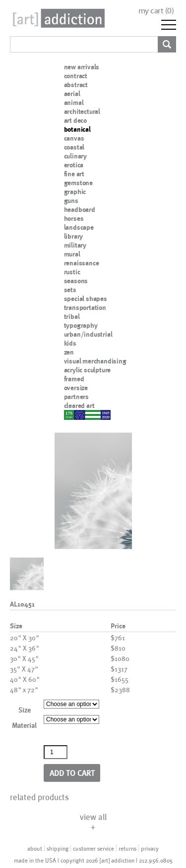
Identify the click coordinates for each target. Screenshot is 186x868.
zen (69, 352)
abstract (76, 85)
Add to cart (72, 773)
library (74, 236)
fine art (74, 174)
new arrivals (82, 67)
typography (81, 325)
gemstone (78, 183)
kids (70, 343)
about (35, 848)
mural (72, 254)
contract (76, 76)
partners (76, 397)
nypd (71, 414)
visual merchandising (95, 361)
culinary (75, 156)
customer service (93, 848)
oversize (76, 388)
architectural (82, 111)
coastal (74, 147)
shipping (58, 848)
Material (24, 725)
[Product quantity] (56, 752)
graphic (75, 192)
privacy (150, 848)
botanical (77, 129)
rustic (72, 272)
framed (74, 379)
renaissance (82, 263)
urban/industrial (88, 334)
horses (74, 218)
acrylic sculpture (88, 370)
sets (70, 290)
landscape (79, 227)
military (75, 245)
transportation (85, 307)
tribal (72, 316)
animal (74, 102)
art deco (75, 120)
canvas (74, 138)
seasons (76, 281)
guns (71, 201)
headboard (80, 209)
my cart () (156, 11)
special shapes (86, 299)
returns (127, 848)
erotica (74, 165)
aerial (72, 94)
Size (25, 710)
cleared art (79, 406)
